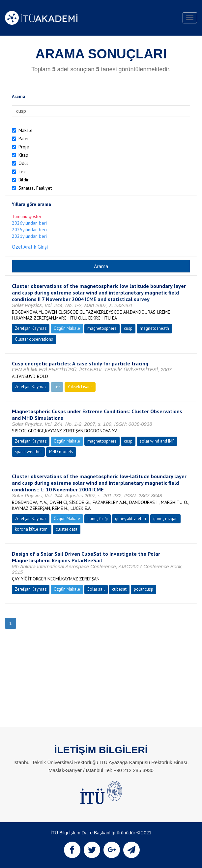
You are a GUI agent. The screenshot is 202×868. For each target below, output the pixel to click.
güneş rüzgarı (165, 519)
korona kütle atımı (32, 529)
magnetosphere (102, 328)
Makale (26, 130)
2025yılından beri (29, 230)
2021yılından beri (29, 236)
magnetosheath (154, 328)
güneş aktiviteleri (130, 519)
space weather (28, 452)
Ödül (23, 163)
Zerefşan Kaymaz (31, 328)
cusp (128, 328)
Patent (25, 139)
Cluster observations (34, 339)
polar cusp (144, 589)
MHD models (61, 452)
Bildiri (24, 180)
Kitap (23, 155)
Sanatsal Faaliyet (35, 188)
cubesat (119, 589)
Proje (24, 147)
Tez (22, 171)
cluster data (67, 529)
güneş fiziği (98, 519)
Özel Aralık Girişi (30, 247)
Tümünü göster (27, 216)
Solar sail (96, 589)
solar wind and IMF (157, 441)
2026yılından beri (29, 223)
